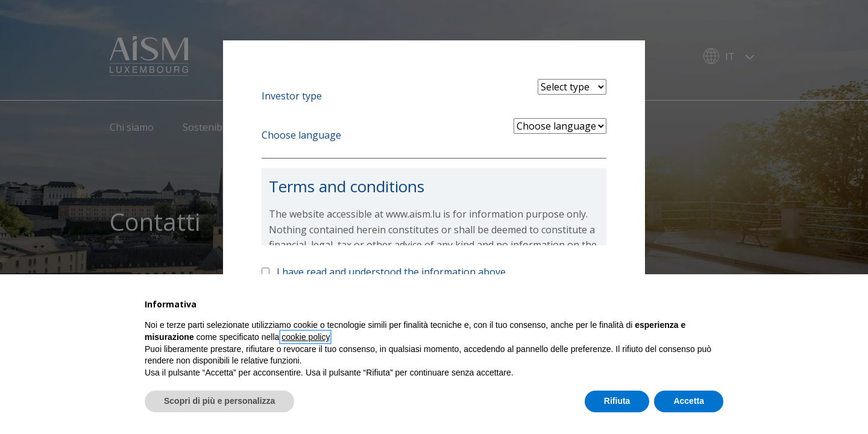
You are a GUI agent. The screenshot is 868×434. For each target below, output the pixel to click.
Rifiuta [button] (617, 401)
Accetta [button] (689, 401)
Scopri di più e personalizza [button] (219, 401)
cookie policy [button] (305, 337)
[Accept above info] (266, 272)
